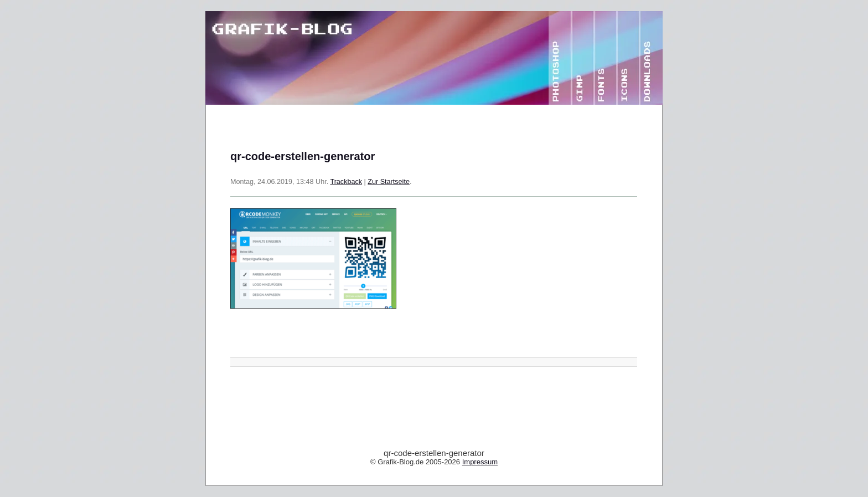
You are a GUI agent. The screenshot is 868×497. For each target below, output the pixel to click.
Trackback (346, 182)
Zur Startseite (389, 182)
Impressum (480, 462)
